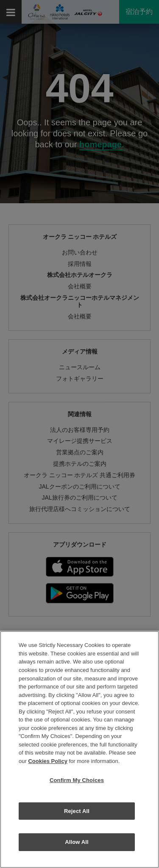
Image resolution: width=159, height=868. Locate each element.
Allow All (77, 842)
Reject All (77, 811)
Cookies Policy (47, 761)
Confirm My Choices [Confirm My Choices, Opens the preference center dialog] (77, 780)
